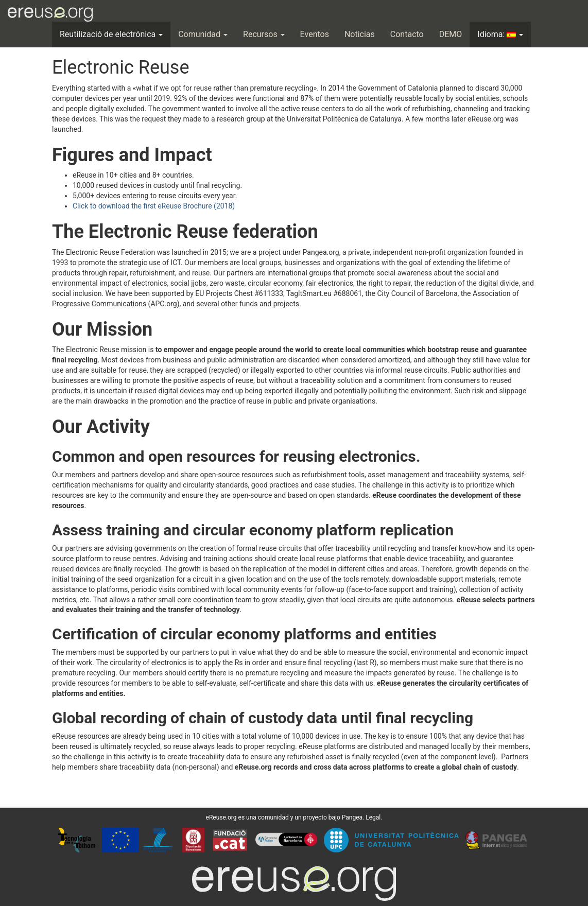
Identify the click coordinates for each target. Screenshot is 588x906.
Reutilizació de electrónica (111, 34)
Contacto (407, 34)
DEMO (451, 34)
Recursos (264, 34)
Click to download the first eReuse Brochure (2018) (154, 206)
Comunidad (203, 34)
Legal (373, 817)
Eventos (315, 34)
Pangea (352, 817)
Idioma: (500, 34)
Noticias (360, 34)
